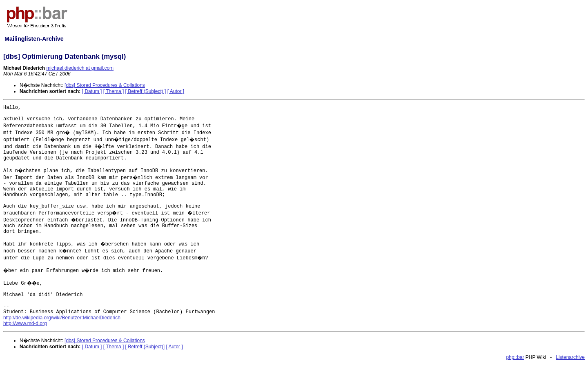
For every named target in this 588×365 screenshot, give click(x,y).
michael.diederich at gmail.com (80, 68)
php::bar (515, 357)
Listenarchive (570, 357)
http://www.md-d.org (25, 323)
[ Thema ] (114, 91)
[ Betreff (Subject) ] (146, 91)
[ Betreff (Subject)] (145, 347)
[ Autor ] (176, 91)
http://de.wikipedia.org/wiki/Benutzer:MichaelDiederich (62, 318)
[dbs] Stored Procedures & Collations (105, 85)
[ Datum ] (92, 91)
